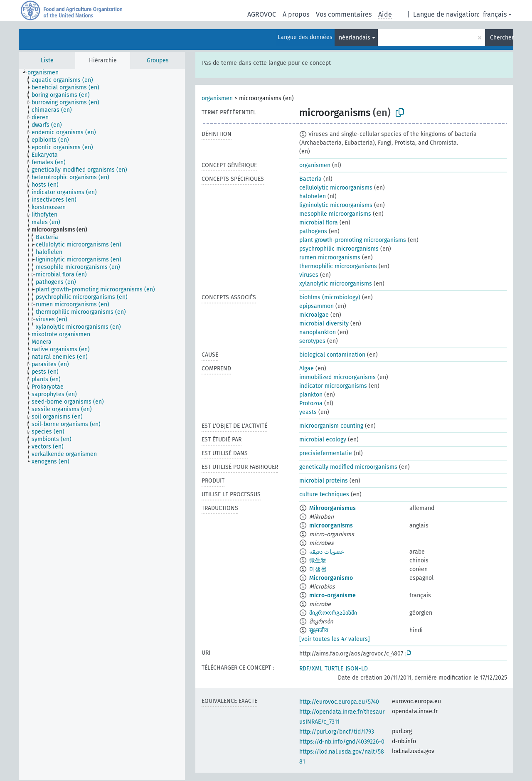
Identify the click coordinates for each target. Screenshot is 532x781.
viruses (309, 275)
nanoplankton (318, 332)
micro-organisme (332, 595)
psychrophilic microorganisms (339, 249)
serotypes (312, 341)
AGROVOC (262, 14)
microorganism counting (331, 426)
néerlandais (355, 38)
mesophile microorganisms (335, 214)
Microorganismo (331, 578)
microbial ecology (323, 440)
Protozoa (311, 403)
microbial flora (319, 223)
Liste (47, 60)
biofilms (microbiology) (330, 297)
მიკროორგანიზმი (333, 613)
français (495, 14)
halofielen (313, 196)
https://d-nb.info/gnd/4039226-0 (342, 742)
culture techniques (324, 494)
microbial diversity (324, 324)
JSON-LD (357, 669)
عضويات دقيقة (327, 552)
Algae (307, 368)
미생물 (318, 569)
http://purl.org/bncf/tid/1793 (337, 732)
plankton (311, 395)
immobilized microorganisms (337, 377)
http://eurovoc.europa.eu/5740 (339, 702)
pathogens (313, 231)
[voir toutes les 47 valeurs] (335, 639)
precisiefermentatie (326, 453)
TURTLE (334, 669)
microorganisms (331, 526)
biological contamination (332, 355)
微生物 (318, 560)
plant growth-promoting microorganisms (353, 240)
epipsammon (316, 306)
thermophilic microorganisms (338, 266)
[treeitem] (47, 73)
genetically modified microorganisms (348, 467)
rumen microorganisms (330, 257)
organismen (217, 98)
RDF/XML (311, 669)
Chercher (502, 38)
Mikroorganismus (332, 508)
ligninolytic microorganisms (336, 205)
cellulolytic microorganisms (336, 188)
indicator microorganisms (333, 386)
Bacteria (310, 179)
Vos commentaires (344, 14)
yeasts (308, 412)
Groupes (158, 60)
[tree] (102, 425)
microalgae (314, 315)
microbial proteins (324, 481)
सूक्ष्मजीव (319, 630)
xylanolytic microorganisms (336, 284)
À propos (296, 14)
